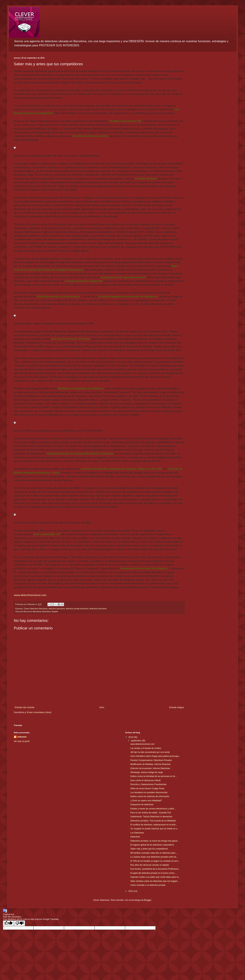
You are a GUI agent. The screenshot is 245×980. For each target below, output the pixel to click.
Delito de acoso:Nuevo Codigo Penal (147, 789)
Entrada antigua (176, 707)
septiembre (136, 741)
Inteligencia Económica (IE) (125, 121)
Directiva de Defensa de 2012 (90, 136)
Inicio (102, 707)
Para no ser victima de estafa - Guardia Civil (151, 813)
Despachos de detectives (142, 805)
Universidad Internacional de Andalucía (144, 568)
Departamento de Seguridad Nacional (123, 277)
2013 (131, 891)
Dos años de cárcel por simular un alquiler (150, 865)
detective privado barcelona (77, 609)
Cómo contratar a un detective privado (148, 885)
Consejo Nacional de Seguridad (84, 281)
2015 (131, 737)
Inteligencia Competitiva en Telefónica (81, 388)
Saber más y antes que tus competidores (149, 849)
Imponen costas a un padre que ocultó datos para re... (155, 877)
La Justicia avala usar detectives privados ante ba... (154, 857)
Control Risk (48, 534)
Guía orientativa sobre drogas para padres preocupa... (155, 756)
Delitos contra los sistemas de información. (150, 796)
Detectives (135, 837)
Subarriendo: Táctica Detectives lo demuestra (151, 817)
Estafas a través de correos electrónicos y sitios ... (153, 809)
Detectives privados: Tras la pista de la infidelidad (153, 821)
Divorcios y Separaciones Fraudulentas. (149, 784)
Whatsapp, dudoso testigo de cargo (147, 772)
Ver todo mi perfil (22, 741)
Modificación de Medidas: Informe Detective (150, 764)
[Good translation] (8, 923)
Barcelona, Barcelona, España (45, 611)
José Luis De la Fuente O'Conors (71, 339)
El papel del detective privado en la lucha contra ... (153, 873)
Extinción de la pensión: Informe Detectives (150, 768)
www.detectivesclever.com (30, 595)
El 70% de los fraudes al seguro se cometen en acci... (155, 861)
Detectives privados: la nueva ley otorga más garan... (155, 841)
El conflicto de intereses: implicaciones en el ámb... (154, 825)
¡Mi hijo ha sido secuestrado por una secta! (150, 752)
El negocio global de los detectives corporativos (152, 845)
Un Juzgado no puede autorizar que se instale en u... (155, 829)
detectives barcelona (98, 609)
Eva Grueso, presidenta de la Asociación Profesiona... (155, 869)
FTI (58, 534)
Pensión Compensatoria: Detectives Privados (151, 760)
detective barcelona (57, 609)
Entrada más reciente (24, 707)
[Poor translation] (19, 923)
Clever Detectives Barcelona (36, 609)
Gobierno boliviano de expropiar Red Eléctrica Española (80, 453)
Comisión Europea (146, 178)
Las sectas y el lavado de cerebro (146, 748)
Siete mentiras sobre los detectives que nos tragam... (155, 881)
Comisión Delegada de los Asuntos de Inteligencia (128, 296)
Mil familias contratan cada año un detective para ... (154, 853)
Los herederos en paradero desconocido (149, 792)
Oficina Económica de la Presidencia (58, 296)
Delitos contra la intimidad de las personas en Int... (153, 776)
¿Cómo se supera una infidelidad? (146, 801)
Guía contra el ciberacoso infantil (145, 780)
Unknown (22, 737)
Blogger (148, 900)
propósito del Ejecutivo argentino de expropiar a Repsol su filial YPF (121, 469)
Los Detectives (137, 833)
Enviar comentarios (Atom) (39, 712)
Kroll (36, 534)
